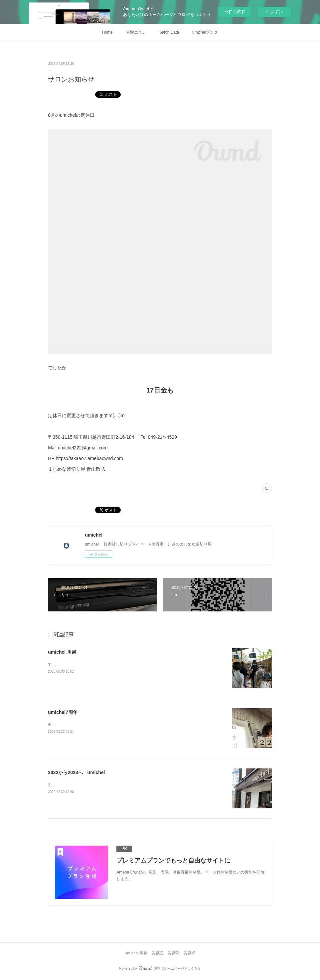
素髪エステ (136, 32)
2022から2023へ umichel (76, 772)
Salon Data (169, 32)
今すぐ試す (234, 11)
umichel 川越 (62, 652)
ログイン (274, 12)
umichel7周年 (63, 712)
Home (107, 32)
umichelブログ (205, 32)
